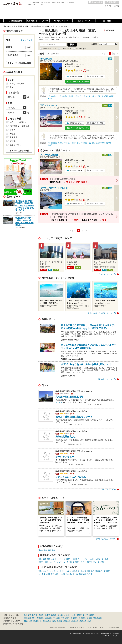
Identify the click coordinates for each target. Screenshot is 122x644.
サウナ (83, 562)
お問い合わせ (114, 628)
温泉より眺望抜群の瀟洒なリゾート (74, 417)
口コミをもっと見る (109, 490)
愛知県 (86, 615)
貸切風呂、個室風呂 (71, 559)
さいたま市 (47, 621)
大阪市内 (67, 621)
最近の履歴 (112, 2)
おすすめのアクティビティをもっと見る (102, 313)
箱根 (34, 618)
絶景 (48, 574)
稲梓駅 (111, 96)
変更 (29, 47)
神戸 (89, 621)
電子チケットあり (49, 49)
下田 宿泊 (78, 96)
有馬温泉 (40, 618)
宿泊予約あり (81, 49)
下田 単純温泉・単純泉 (66, 96)
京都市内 (75, 621)
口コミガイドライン (92, 628)
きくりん (59, 402)
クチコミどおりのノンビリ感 (71, 477)
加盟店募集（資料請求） (58, 628)
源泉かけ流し (44, 562)
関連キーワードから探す (13, 624)
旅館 (102, 562)
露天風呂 (46, 559)
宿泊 (40, 559)
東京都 (60, 615)
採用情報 (116, 634)
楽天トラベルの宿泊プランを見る (78, 81)
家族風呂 (76, 562)
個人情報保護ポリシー (77, 634)
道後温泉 (74, 618)
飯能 (54, 621)
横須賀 (36, 621)
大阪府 (66, 615)
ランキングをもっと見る (108, 274)
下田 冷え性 (76, 143)
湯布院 (89, 618)
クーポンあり (66, 49)
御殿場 (60, 621)
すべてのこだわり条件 (19, 151)
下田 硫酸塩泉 (52, 96)
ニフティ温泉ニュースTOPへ (106, 539)
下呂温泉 (56, 618)
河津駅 (50, 98)
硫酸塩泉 (83, 574)
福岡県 (92, 615)
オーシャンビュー (65, 457)
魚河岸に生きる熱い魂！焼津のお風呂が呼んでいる (86, 364)
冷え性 (54, 559)
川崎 (30, 621)
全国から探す (26, 40)
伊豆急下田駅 (96, 96)
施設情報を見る (75, 76)
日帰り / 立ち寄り (17, 84)
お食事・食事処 (94, 559)
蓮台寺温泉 (43, 550)
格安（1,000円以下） (19, 122)
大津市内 (83, 621)
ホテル (60, 559)
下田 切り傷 (86, 96)
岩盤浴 (13, 134)
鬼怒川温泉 (97, 618)
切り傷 (69, 562)
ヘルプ (104, 628)
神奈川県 (28, 615)
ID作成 (116, 6)
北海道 (73, 615)
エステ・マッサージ (58, 562)
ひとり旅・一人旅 (58, 574)
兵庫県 (47, 615)
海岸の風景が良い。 (66, 437)
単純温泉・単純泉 (79, 571)
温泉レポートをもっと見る (107, 379)
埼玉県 (35, 615)
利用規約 (108, 634)
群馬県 (54, 615)
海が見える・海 (93, 562)
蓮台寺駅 (105, 96)
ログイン (108, 6)
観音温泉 (52, 550)
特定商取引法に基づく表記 (95, 634)
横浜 (26, 621)
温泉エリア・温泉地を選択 (19, 63)
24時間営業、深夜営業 (20, 126)
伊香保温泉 (65, 618)
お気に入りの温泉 (96, 2)
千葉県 (41, 615)
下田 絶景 (84, 143)
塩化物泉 (105, 559)
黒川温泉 (82, 618)
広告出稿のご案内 (76, 628)
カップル (84, 559)
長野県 (79, 615)
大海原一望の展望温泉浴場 (69, 397)
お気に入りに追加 (96, 76)
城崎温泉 (48, 618)
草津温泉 (28, 618)
